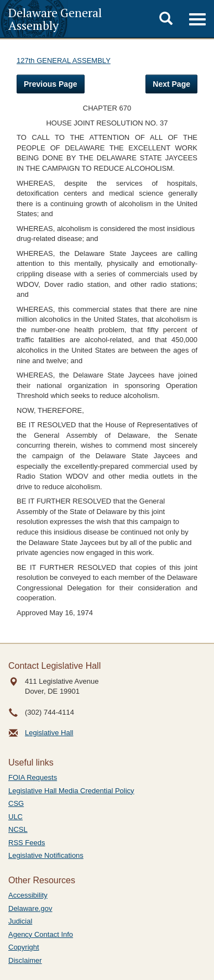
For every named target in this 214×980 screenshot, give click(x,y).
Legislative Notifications (46, 855)
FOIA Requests (33, 777)
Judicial (20, 921)
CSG (16, 803)
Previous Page (51, 84)
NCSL (18, 829)
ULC (15, 817)
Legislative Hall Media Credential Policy (71, 791)
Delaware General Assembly (55, 19)
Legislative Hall (49, 733)
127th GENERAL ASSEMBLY (64, 61)
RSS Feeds (27, 843)
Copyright (24, 947)
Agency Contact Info (41, 934)
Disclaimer (25, 960)
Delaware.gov (30, 908)
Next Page (171, 84)
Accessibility (28, 895)
